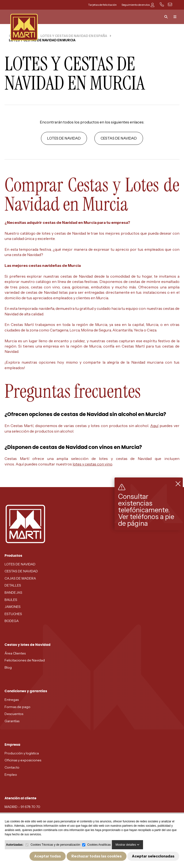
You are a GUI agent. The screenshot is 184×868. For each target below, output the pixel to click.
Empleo (11, 775)
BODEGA (12, 621)
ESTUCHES (13, 614)
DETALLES (13, 585)
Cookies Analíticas (99, 845)
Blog (8, 667)
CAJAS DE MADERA (20, 578)
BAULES (11, 600)
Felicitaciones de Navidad (25, 660)
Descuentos (14, 714)
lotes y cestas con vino (92, 464)
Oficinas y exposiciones (23, 760)
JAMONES (13, 607)
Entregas (12, 700)
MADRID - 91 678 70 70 (22, 807)
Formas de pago (17, 707)
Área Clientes (15, 653)
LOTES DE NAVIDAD (64, 138)
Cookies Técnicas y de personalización (55, 845)
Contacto (12, 767)
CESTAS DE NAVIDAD (119, 138)
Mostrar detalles (127, 845)
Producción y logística (22, 753)
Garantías (12, 721)
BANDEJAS (13, 593)
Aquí (154, 426)
